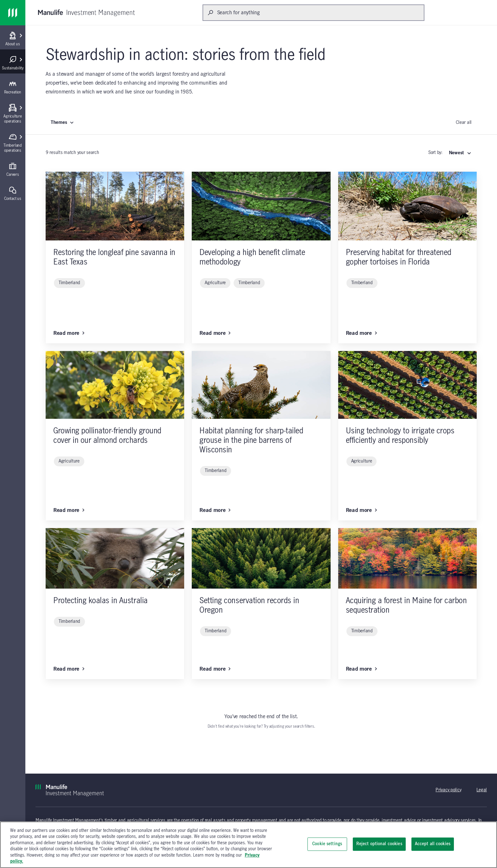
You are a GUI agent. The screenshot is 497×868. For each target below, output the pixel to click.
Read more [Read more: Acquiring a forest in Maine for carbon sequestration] (362, 669)
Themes (62, 122)
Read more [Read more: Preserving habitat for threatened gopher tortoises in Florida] (362, 333)
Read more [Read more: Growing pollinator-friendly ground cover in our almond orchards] (69, 510)
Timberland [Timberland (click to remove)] (69, 283)
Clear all (464, 123)
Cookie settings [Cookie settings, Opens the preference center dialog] (327, 844)
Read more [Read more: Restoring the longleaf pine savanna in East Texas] (69, 333)
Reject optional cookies (379, 844)
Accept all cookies (433, 844)
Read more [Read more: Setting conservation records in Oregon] (215, 669)
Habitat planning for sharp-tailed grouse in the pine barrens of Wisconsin (251, 440)
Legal (482, 790)
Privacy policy (448, 790)
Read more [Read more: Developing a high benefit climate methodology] (215, 333)
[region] (248, 845)
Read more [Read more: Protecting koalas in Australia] (69, 669)
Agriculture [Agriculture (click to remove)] (215, 283)
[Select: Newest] (460, 153)
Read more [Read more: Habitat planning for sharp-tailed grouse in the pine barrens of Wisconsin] (215, 510)
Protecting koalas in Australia (100, 601)
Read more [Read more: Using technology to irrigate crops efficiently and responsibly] (362, 510)
